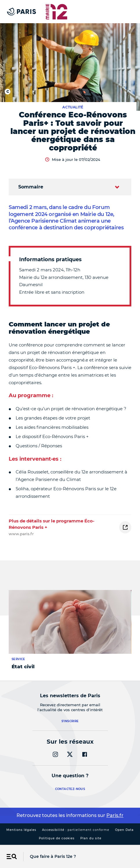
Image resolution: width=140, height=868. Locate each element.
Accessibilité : (76, 830)
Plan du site (91, 838)
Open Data (124, 830)
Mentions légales (21, 830)
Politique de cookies (57, 838)
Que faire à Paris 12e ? (53, 856)
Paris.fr (115, 815)
